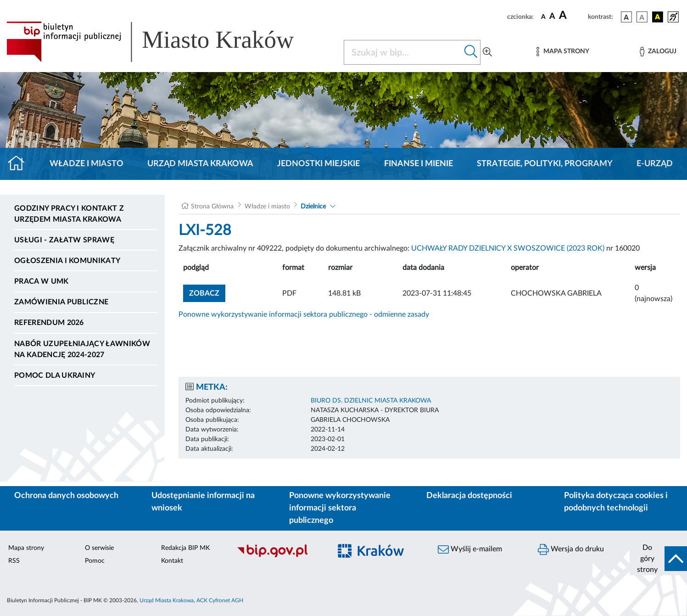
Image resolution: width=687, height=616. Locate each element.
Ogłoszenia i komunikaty (67, 261)
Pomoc (95, 561)
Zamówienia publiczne (61, 302)
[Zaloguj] (658, 52)
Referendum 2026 (49, 323)
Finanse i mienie (419, 164)
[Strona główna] (20, 164)
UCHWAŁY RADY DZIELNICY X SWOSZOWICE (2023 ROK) (508, 248)
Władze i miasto (87, 164)
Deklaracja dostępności (469, 496)
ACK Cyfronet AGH (220, 600)
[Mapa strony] (563, 52)
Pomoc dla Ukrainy (55, 375)
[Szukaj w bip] (471, 52)
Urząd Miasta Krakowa (200, 164)
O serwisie (99, 548)
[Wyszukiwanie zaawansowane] (487, 52)
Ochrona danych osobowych (66, 496)
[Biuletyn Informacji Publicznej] (279, 556)
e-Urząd (655, 164)
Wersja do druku (571, 549)
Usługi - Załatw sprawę (64, 240)
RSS (14, 561)
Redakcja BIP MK (185, 548)
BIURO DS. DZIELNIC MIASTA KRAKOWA (371, 401)
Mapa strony (26, 548)
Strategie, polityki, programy (545, 164)
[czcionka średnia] (552, 17)
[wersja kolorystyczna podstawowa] (626, 17)
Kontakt (172, 561)
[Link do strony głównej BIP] (163, 42)
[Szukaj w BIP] (403, 52)
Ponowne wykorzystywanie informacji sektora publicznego (340, 508)
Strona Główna (212, 207)
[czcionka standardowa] (543, 17)
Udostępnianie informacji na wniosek (203, 502)
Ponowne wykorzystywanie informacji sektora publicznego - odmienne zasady (304, 314)
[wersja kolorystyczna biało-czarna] (642, 17)
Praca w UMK (42, 281)
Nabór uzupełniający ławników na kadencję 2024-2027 (82, 349)
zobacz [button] (207, 292)
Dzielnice (313, 207)
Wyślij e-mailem (470, 549)
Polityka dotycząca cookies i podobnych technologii (616, 502)
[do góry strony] (658, 559)
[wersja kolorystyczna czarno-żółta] (658, 17)
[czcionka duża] (572, 16)
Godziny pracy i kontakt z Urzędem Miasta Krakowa (69, 214)
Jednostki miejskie (318, 164)
